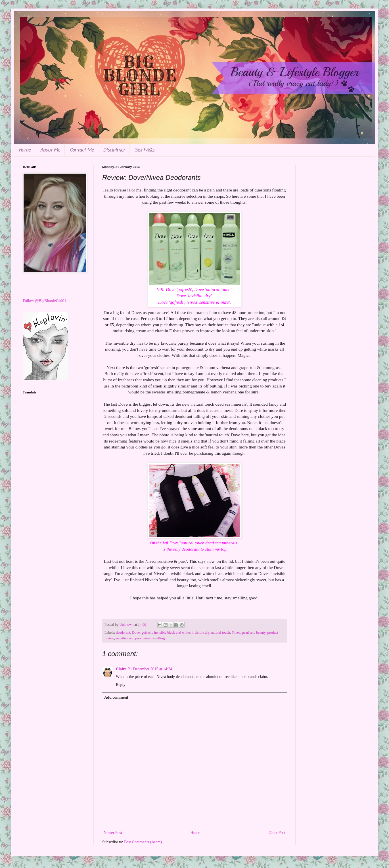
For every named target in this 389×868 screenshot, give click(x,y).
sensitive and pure (129, 638)
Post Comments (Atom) (143, 842)
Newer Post (113, 833)
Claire (121, 669)
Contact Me (81, 150)
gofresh (147, 633)
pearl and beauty (254, 633)
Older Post (277, 833)
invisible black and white (172, 633)
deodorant (123, 633)
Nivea (236, 633)
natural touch (221, 633)
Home (25, 150)
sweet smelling (154, 638)
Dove (136, 633)
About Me (50, 150)
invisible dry (201, 633)
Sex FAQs (144, 150)
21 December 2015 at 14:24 (150, 669)
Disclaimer (114, 150)
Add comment (116, 697)
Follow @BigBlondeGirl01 (44, 301)
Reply (121, 685)
